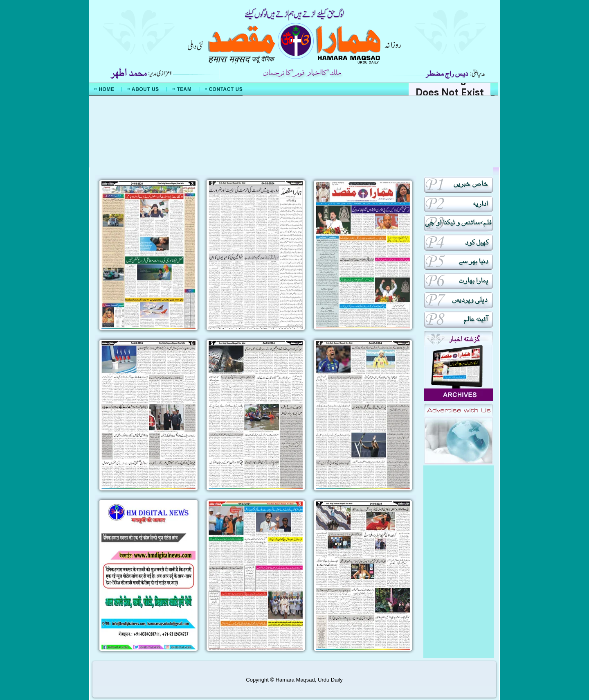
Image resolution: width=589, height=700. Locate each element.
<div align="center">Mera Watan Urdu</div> (294, 132)
